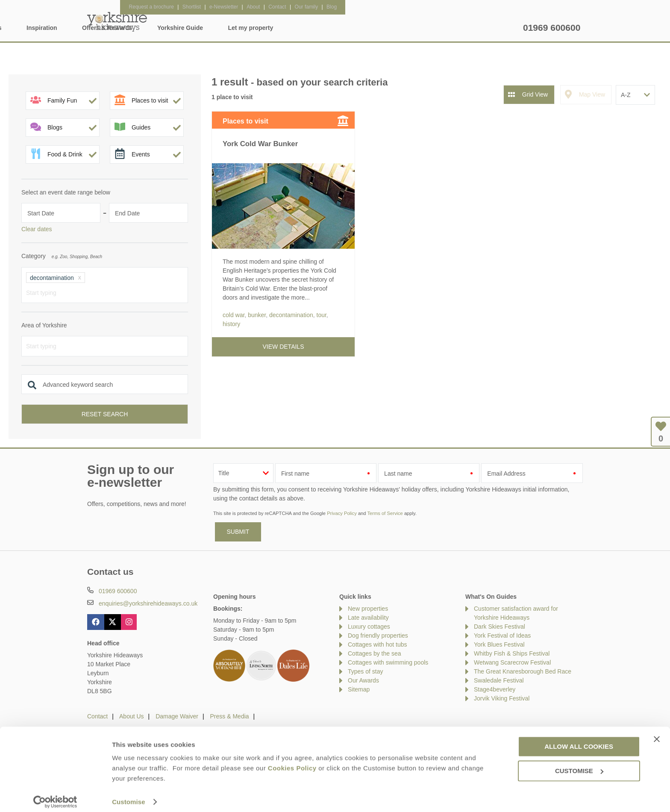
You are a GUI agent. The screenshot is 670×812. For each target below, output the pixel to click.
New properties (368, 609)
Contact (97, 716)
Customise (129, 795)
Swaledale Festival (499, 680)
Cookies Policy (292, 761)
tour (322, 315)
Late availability (368, 618)
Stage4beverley (495, 689)
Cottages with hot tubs (378, 644)
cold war (234, 315)
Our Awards (363, 680)
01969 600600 (552, 28)
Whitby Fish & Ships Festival (512, 653)
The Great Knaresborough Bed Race (523, 671)
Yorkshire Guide (417, 28)
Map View (592, 94)
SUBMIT (238, 532)
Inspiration (279, 28)
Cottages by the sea (375, 653)
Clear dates (37, 229)
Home (168, 28)
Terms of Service (385, 513)
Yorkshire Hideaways (117, 21)
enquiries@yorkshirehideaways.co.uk (148, 603)
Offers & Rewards (345, 28)
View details (284, 347)
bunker (257, 315)
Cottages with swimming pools (388, 662)
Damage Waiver (177, 716)
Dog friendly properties (378, 635)
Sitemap (359, 689)
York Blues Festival (499, 644)
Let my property (488, 28)
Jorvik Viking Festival (502, 698)
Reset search (105, 414)
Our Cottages (220, 28)
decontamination (291, 315)
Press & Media (230, 716)
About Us (132, 716)
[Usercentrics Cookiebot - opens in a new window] (55, 795)
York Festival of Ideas (502, 635)
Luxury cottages (369, 627)
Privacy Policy (342, 513)
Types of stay (365, 671)
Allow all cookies (579, 740)
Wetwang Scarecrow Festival (512, 662)
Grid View (535, 94)
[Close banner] (657, 733)
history (231, 324)
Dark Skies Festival (500, 627)
